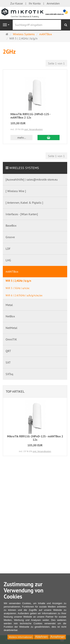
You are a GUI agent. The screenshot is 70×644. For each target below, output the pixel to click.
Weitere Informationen (21, 637)
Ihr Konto (35, 3)
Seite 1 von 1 (56, 63)
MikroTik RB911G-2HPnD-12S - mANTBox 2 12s (30, 116)
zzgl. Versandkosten (34, 129)
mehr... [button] (22, 138)
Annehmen (58, 637)
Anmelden (53, 3)
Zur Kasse (17, 3)
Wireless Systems (24, 168)
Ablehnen (41, 637)
